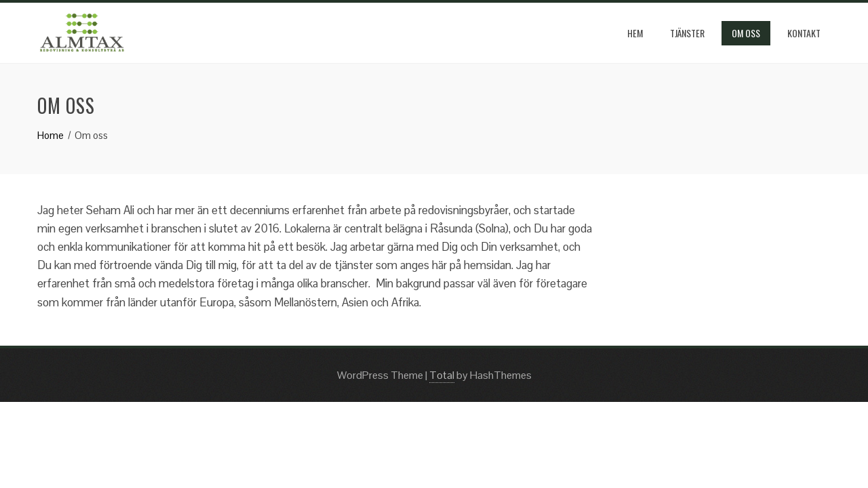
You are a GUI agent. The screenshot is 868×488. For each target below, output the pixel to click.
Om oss (746, 33)
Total (442, 375)
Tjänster (687, 33)
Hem (635, 33)
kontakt (804, 33)
